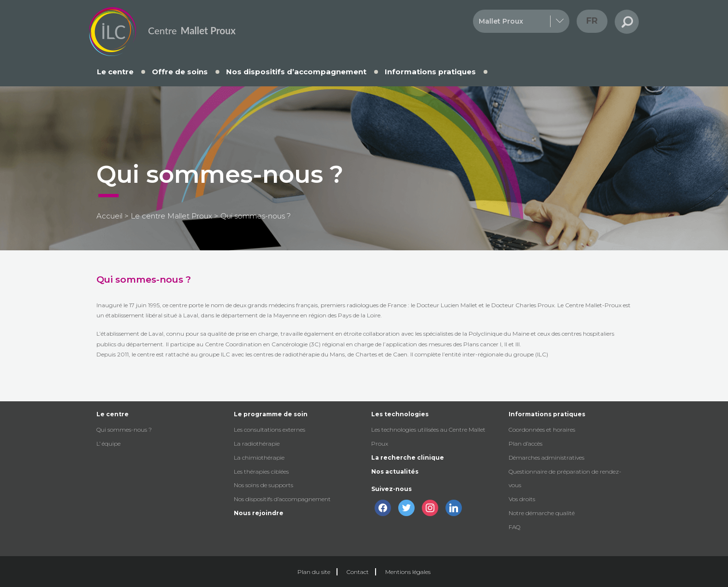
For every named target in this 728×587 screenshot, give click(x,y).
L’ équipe (108, 444)
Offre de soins (180, 72)
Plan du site (314, 572)
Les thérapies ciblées (261, 471)
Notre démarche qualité (542, 513)
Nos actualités (395, 471)
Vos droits (522, 499)
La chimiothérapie (259, 457)
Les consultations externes (270, 430)
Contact (358, 572)
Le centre (115, 72)
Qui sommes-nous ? (124, 430)
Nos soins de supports (263, 485)
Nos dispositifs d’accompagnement (296, 72)
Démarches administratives (546, 457)
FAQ (514, 527)
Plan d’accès (526, 444)
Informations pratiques (430, 72)
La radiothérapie (257, 444)
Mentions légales (408, 572)
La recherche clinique (408, 457)
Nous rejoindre (259, 513)
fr (592, 21)
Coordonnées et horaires (542, 430)
